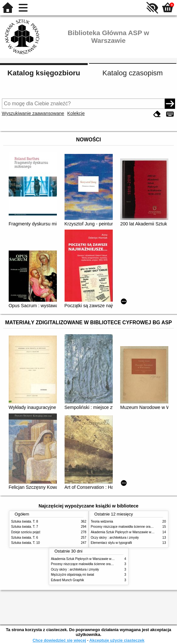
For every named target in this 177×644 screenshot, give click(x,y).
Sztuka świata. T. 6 (25, 538)
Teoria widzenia (102, 521)
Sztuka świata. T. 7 (25, 527)
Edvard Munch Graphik (68, 580)
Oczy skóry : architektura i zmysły (115, 538)
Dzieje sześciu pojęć (26, 532)
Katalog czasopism (133, 73)
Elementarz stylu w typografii (111, 543)
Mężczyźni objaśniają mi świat (73, 575)
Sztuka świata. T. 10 (26, 543)
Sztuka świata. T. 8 (25, 521)
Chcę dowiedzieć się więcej (59, 640)
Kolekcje (76, 113)
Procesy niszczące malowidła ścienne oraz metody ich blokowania (99, 564)
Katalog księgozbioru (44, 73)
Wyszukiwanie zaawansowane (33, 113)
